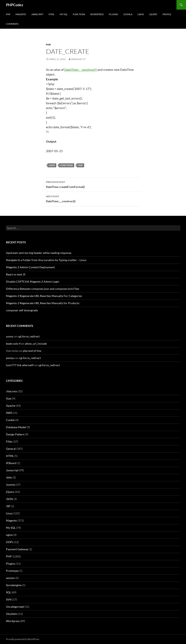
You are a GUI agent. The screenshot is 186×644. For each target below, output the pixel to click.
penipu (10, 358)
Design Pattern (15, 434)
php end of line (32, 351)
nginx (9, 535)
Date (52, 165)
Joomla (128, 14)
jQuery (153, 14)
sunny (10, 336)
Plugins (113, 14)
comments (12, 24)
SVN (9, 599)
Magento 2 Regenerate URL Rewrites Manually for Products (43, 303)
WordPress (97, 14)
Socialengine (14, 585)
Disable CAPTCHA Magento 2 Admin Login (33, 282)
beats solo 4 (13, 344)
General (11, 449)
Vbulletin (12, 614)
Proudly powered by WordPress (23, 639)
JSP (8, 506)
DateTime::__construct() (81, 70)
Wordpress (13, 621)
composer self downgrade (22, 310)
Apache (11, 406)
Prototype (12, 571)
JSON (9, 499)
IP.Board (11, 463)
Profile (167, 14)
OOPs (10, 542)
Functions (79, 14)
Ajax (9, 398)
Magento (21, 14)
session (10, 578)
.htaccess (12, 391)
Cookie (10, 420)
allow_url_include (36, 344)
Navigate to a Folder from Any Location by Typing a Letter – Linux (46, 260)
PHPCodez (15, 5)
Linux (141, 14)
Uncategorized (15, 607)
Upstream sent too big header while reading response (39, 253)
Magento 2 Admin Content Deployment (30, 267)
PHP (8, 14)
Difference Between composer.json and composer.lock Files (43, 289)
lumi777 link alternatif (20, 365)
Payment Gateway (17, 549)
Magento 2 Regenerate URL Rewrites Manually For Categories (44, 296)
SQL (8, 592)
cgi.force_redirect (29, 336)
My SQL (64, 14)
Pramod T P (78, 59)
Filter (9, 441)
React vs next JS (16, 274)
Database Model (16, 427)
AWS (9, 413)
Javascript (37, 14)
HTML (52, 14)
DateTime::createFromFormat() (93, 184)
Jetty (9, 477)
